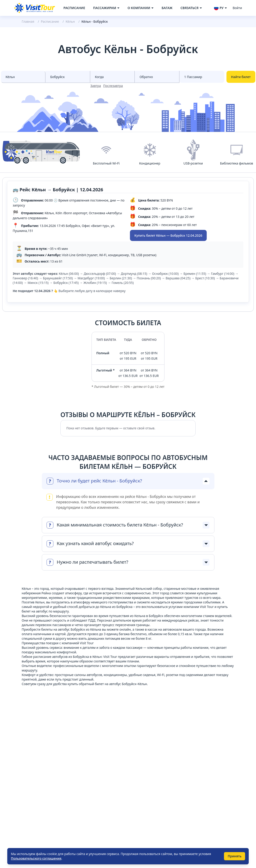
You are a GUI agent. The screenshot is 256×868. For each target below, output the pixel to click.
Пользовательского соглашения (36, 858)
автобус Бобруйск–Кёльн (128, 684)
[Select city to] (68, 77)
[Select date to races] (157, 77)
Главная (28, 21)
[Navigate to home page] (35, 8)
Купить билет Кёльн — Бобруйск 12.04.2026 (168, 235)
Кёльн (70, 21)
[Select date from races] (113, 77)
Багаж (167, 8)
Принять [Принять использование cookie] (235, 856)
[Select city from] (23, 77)
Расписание (74, 8)
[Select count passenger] (202, 77)
